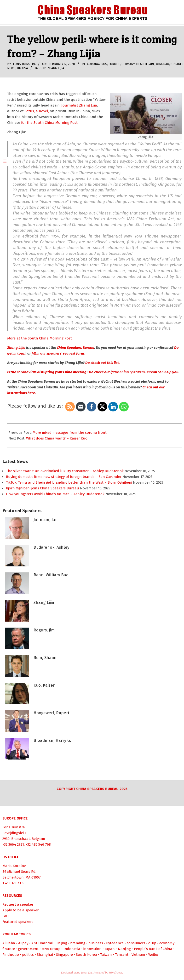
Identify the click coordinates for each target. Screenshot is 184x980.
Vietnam (138, 955)
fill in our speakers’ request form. (58, 353)
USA (25, 68)
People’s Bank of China (153, 949)
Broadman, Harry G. (52, 740)
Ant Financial (42, 943)
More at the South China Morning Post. (40, 338)
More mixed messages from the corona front (70, 433)
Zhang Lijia (56, 68)
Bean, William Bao (51, 575)
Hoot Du (86, 972)
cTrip (152, 943)
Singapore (64, 955)
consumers (136, 943)
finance (9, 949)
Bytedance (115, 943)
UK (19, 68)
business (96, 943)
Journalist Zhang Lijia (79, 105)
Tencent (122, 955)
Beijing (62, 943)
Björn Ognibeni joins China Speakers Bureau (43, 488)
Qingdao (163, 64)
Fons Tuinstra (14, 827)
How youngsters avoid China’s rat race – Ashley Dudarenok (55, 494)
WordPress (116, 972)
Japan (110, 949)
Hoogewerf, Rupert (52, 713)
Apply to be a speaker (20, 910)
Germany (128, 64)
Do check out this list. (102, 363)
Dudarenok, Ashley (51, 547)
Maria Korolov (14, 866)
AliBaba (9, 943)
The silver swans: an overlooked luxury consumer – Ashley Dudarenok (65, 471)
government (28, 949)
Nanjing (124, 949)
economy (167, 943)
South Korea (86, 955)
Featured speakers (18, 922)
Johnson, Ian (46, 520)
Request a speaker (18, 904)
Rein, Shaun (45, 658)
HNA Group (51, 949)
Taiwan (106, 955)
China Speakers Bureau (75, 348)
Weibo (153, 955)
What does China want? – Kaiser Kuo (57, 438)
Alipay (23, 943)
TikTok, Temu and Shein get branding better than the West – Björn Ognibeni (69, 482)
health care (145, 64)
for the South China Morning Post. (49, 123)
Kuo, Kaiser (44, 685)
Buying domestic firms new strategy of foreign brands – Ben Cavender (64, 477)
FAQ (6, 916)
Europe (114, 64)
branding (78, 943)
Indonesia (72, 949)
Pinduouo (11, 955)
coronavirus (97, 64)
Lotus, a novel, (36, 111)
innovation (92, 949)
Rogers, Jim (44, 630)
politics (28, 955)
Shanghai (45, 955)
